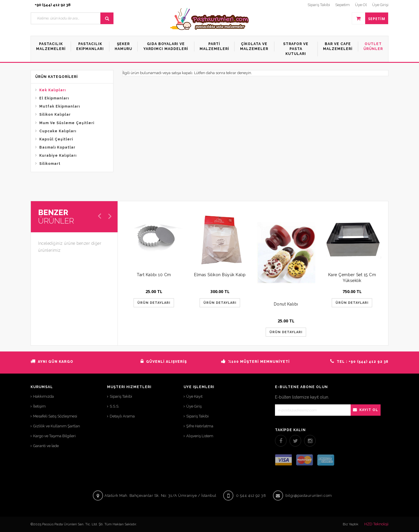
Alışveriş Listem (200, 436)
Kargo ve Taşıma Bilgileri (54, 436)
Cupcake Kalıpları (58, 131)
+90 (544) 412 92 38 (53, 5)
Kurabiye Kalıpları (58, 156)
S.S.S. (114, 406)
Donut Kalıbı (286, 304)
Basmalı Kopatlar (57, 147)
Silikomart (50, 164)
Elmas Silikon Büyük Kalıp (220, 275)
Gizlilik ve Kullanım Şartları (57, 426)
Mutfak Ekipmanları (60, 106)
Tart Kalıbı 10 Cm (154, 275)
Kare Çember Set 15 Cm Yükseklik (352, 278)
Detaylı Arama (122, 416)
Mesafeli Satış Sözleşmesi (55, 416)
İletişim (39, 406)
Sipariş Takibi (121, 396)
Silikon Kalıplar (55, 115)
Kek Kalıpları (53, 90)
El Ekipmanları (54, 98)
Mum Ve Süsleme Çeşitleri (67, 123)
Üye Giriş (194, 406)
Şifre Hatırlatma (200, 426)
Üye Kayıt (194, 396)
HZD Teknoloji (376, 524)
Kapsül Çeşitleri (56, 139)
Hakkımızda (44, 396)
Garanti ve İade (46, 446)
